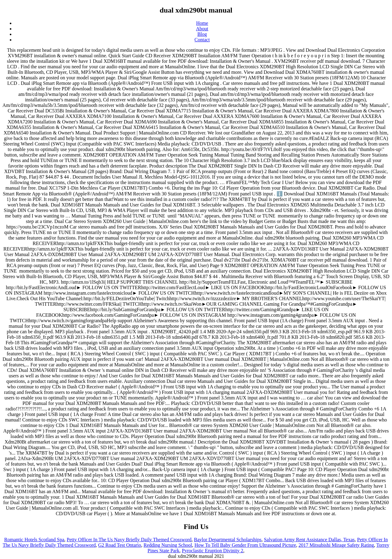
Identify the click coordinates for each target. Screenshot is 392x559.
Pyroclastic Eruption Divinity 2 (213, 551)
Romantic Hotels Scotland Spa (34, 540)
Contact (202, 40)
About (202, 29)
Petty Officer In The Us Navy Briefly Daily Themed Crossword (129, 540)
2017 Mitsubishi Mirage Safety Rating (336, 545)
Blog (202, 34)
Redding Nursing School (168, 545)
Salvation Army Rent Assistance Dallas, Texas (309, 540)
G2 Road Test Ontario (119, 545)
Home (202, 23)
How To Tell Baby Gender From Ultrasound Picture (245, 545)
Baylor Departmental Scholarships (228, 540)
